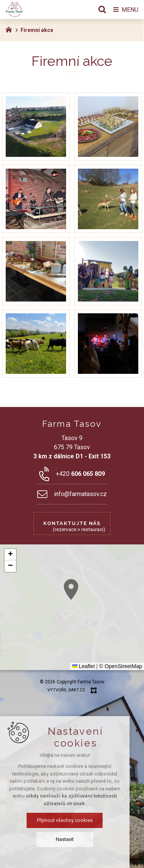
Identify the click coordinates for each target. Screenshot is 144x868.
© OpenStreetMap (121, 666)
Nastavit (72, 839)
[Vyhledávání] (102, 10)
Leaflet (84, 666)
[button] (10, 555)
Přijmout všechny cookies (72, 820)
